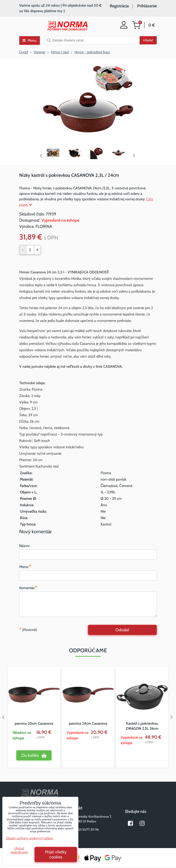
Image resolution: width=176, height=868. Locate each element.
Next (135, 156)
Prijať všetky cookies (56, 854)
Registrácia (119, 6)
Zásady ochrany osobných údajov (30, 838)
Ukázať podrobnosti (19, 850)
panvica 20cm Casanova (34, 723)
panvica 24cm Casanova (88, 723)
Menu (29, 40)
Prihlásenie (147, 6)
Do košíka (30, 755)
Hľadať (148, 40)
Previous (41, 156)
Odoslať (122, 630)
